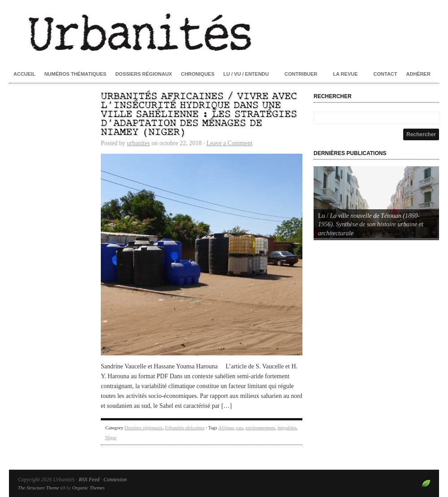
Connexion (115, 480)
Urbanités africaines (185, 428)
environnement (260, 428)
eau (239, 428)
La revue (345, 74)
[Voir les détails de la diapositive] (376, 202)
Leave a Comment (230, 143)
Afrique (226, 428)
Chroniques (198, 74)
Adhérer (418, 74)
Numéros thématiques (75, 74)
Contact (386, 74)
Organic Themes (88, 488)
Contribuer (301, 74)
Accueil (24, 74)
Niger (111, 437)
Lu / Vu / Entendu (246, 74)
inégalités (287, 428)
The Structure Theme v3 (41, 488)
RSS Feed (89, 480)
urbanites (138, 143)
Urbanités (224, 31)
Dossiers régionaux (144, 74)
